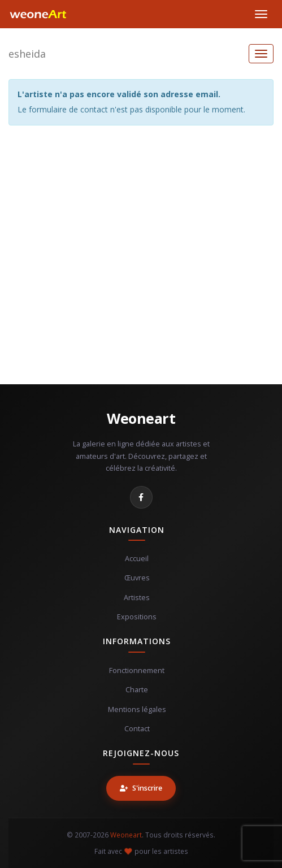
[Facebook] (141, 497)
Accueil (137, 559)
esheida (27, 54)
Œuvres (137, 578)
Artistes (137, 598)
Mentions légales (137, 709)
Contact (137, 729)
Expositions (137, 617)
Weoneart (141, 418)
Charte (137, 690)
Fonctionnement (137, 670)
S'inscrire (141, 788)
